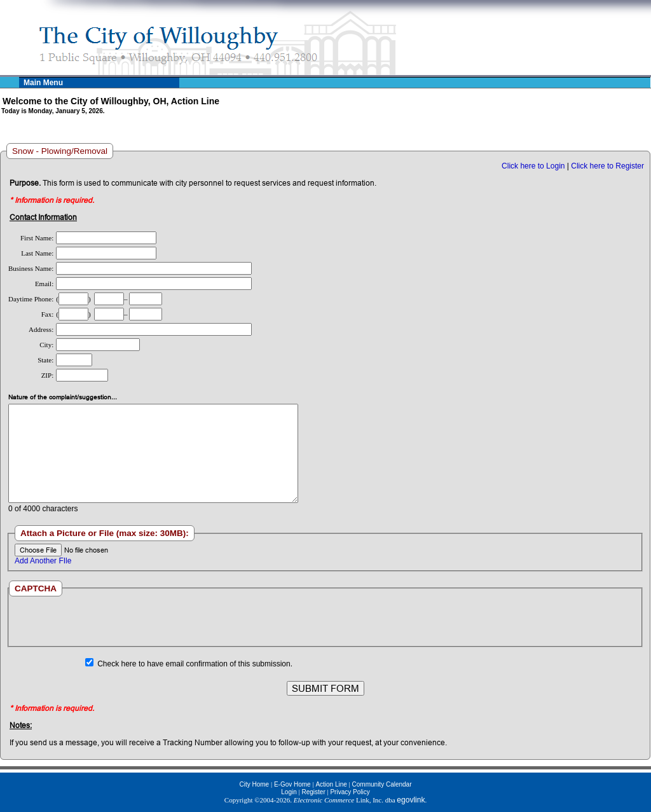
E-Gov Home (292, 784)
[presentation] (325, 621)
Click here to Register (607, 166)
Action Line (331, 784)
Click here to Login (533, 166)
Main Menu (43, 83)
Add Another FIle (43, 561)
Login (289, 792)
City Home (254, 784)
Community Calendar (382, 784)
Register (313, 792)
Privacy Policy (350, 792)
